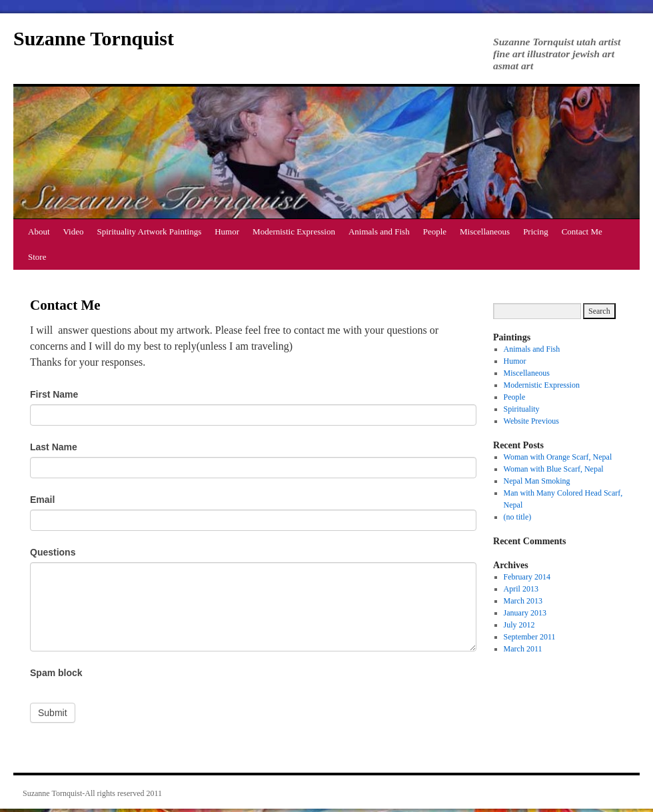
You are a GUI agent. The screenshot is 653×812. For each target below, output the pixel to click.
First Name (54, 394)
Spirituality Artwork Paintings (150, 231)
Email (42, 500)
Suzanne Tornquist (94, 38)
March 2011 (523, 649)
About (39, 231)
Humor (227, 231)
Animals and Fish (379, 231)
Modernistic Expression (294, 231)
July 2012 (519, 625)
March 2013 (523, 601)
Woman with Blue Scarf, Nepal (554, 469)
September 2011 (530, 637)
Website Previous (531, 421)
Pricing (536, 231)
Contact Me (582, 231)
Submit (53, 713)
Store (37, 257)
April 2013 (521, 589)
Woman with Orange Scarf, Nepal (558, 457)
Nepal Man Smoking (537, 481)
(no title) (518, 517)
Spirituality (522, 409)
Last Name (54, 447)
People (435, 231)
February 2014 (527, 577)
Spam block (56, 673)
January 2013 (525, 613)
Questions (53, 552)
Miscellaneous (485, 231)
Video (74, 231)
